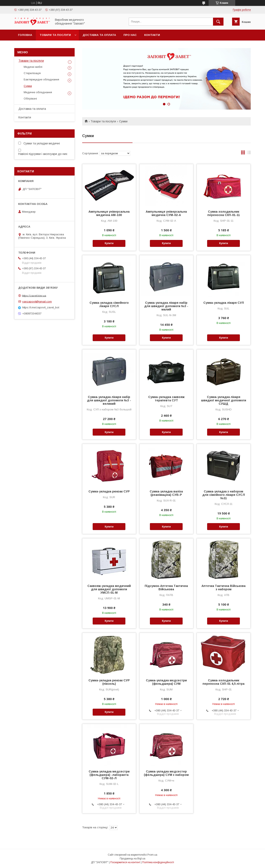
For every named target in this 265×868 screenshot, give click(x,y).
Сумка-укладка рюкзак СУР (109, 491)
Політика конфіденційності (158, 862)
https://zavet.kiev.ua (34, 295)
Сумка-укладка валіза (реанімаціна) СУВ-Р (166, 493)
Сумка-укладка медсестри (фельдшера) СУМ (166, 682)
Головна (25, 35)
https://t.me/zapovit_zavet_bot (41, 307)
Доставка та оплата (99, 35)
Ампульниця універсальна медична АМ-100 (109, 213)
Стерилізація (32, 73)
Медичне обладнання (38, 92)
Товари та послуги (55, 35)
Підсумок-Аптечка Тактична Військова (166, 588)
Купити (109, 243)
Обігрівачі (30, 99)
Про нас (130, 35)
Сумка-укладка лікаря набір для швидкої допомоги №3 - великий (109, 400)
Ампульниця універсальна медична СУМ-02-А (166, 213)
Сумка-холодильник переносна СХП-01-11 (224, 213)
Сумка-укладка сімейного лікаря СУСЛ (109, 304)
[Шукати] (218, 22)
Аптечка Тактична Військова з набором (223, 588)
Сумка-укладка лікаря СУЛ (224, 303)
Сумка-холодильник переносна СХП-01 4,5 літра (223, 682)
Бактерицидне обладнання (41, 79)
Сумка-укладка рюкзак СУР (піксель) (109, 682)
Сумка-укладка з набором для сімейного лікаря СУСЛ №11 (224, 495)
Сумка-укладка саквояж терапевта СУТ (166, 399)
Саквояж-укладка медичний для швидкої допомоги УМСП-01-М (109, 589)
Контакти (152, 35)
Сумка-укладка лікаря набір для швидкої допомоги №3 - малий (166, 306)
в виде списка (249, 153)
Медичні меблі (33, 67)
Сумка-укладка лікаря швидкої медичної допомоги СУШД (224, 400)
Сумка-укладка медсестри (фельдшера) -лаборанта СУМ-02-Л (109, 775)
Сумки (28, 86)
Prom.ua (152, 855)
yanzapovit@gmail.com (37, 302)
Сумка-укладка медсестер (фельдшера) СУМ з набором (166, 773)
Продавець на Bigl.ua (132, 859)
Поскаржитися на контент (125, 862)
